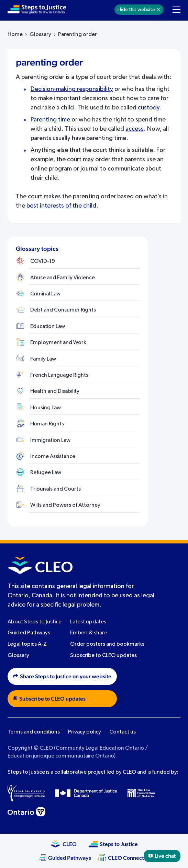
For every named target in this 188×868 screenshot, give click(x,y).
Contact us (123, 732)
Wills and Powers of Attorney (65, 505)
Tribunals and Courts (56, 489)
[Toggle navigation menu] (176, 10)
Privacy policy (85, 732)
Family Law (43, 359)
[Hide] (159, 10)
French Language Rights (59, 375)
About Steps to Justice (35, 622)
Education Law (48, 327)
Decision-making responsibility (72, 89)
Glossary (40, 35)
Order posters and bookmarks (107, 644)
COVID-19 (43, 261)
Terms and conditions (34, 732)
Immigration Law (50, 441)
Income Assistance (53, 457)
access (135, 129)
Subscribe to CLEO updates (103, 656)
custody (148, 108)
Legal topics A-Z (27, 644)
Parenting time (50, 120)
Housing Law (46, 408)
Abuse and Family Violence (63, 278)
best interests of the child (61, 206)
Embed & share (89, 633)
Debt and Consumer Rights (63, 310)
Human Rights (47, 424)
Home (15, 35)
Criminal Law (45, 294)
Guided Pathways (29, 633)
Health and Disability (55, 391)
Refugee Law (46, 473)
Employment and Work (58, 343)
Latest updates (88, 622)
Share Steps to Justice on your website (62, 676)
